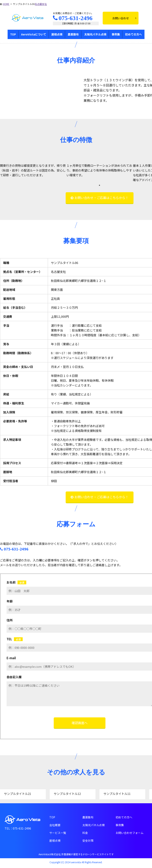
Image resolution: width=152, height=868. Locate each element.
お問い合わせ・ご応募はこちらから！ (101, 198)
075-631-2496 (73, 18)
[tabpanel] (33, 170)
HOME (6, 4)
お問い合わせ (124, 18)
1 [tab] (99, 185)
